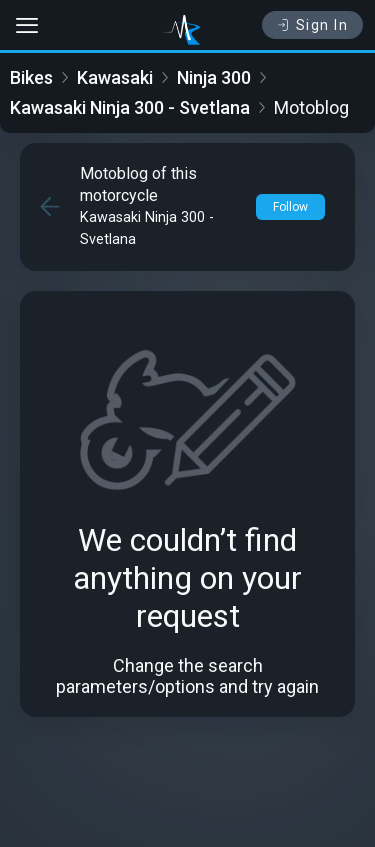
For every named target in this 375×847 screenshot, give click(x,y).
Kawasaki (115, 77)
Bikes (31, 77)
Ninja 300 (214, 77)
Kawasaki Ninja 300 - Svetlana (130, 107)
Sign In (312, 25)
